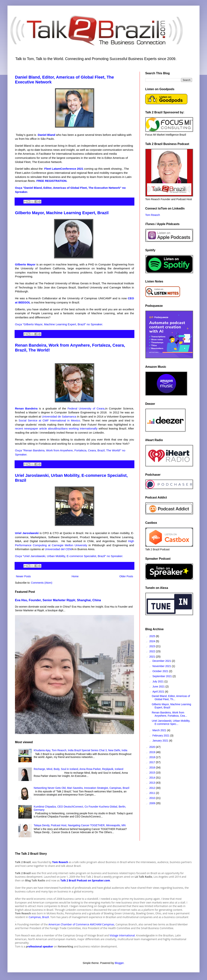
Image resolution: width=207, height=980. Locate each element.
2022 (153, 651)
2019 (153, 752)
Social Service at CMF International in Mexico (49, 420)
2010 (153, 798)
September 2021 (162, 676)
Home (75, 576)
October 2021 (161, 671)
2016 (153, 768)
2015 (153, 773)
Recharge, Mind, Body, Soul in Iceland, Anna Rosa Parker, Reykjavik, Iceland (78, 769)
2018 (153, 757)
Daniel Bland (47, 135)
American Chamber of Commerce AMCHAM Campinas (81, 924)
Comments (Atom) (42, 583)
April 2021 (159, 692)
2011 (153, 793)
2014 (153, 778)
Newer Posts (23, 576)
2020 (153, 747)
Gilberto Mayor (25, 264)
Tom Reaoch (153, 215)
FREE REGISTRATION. (52, 181)
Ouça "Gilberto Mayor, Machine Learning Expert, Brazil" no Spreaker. (59, 324)
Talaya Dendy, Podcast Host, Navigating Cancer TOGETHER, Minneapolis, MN (80, 825)
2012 (153, 788)
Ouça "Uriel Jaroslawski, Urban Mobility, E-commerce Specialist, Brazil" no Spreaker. (69, 556)
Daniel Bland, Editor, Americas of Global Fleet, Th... (171, 698)
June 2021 (159, 687)
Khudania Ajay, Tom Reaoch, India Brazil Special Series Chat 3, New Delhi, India (80, 750)
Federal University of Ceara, (86, 408)
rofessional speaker (40, 946)
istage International (123, 935)
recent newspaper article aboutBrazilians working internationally (56, 428)
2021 (153, 657)
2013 (153, 783)
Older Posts (126, 576)
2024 (153, 641)
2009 (153, 803)
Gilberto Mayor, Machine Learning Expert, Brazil (62, 213)
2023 (153, 646)
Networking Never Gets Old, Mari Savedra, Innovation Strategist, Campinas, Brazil (81, 788)
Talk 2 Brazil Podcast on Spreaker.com (85, 880)
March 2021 (160, 730)
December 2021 (162, 661)
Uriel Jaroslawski (27, 533)
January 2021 (161, 741)
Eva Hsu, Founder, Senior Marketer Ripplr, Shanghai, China (58, 600)
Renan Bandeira (26, 408)
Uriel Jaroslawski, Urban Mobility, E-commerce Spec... (171, 722)
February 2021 (161, 736)
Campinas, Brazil (39, 917)
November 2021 (162, 666)
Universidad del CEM (58, 549)
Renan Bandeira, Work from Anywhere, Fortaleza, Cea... (169, 714)
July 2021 (158, 681)
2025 (153, 636)
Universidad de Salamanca (59, 416)
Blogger (119, 963)
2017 (153, 762)
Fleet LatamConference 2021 (64, 169)
